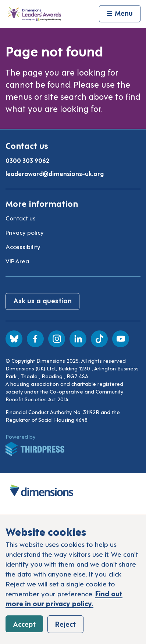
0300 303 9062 (27, 160)
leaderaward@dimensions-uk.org (55, 173)
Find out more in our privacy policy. (64, 598)
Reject (65, 624)
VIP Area (17, 261)
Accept (24, 624)
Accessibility (23, 246)
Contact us (21, 218)
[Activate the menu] (120, 14)
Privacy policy (25, 232)
